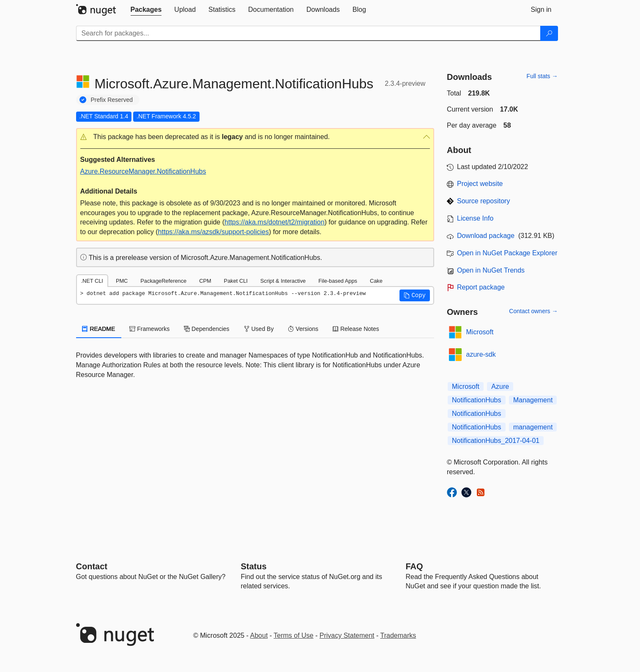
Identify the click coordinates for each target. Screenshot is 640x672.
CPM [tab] (205, 281)
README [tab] (99, 329)
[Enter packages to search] (308, 33)
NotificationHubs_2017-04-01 (496, 441)
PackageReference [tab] (163, 281)
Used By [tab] (259, 329)
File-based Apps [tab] (338, 281)
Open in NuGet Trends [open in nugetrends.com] (491, 270)
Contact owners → (533, 311)
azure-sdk (481, 354)
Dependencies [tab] (206, 329)
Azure (500, 387)
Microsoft (480, 332)
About (259, 635)
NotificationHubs (477, 400)
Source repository (483, 201)
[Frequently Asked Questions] (414, 566)
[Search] (549, 33)
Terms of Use (293, 635)
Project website (480, 184)
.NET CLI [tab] (92, 281)
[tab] (146, 10)
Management (533, 400)
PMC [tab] (122, 281)
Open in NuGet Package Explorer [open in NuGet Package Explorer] (507, 253)
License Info (475, 218)
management (533, 427)
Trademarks (398, 635)
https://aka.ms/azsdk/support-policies (213, 232)
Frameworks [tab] (149, 329)
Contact (92, 566)
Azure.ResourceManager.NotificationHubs (143, 171)
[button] (255, 137)
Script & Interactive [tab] (283, 281)
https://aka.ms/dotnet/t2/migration (275, 222)
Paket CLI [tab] (236, 281)
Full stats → (542, 76)
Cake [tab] (376, 281)
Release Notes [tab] (356, 329)
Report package (481, 287)
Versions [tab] (303, 329)
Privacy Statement (347, 635)
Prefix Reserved (112, 100)
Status (254, 566)
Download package (486, 236)
